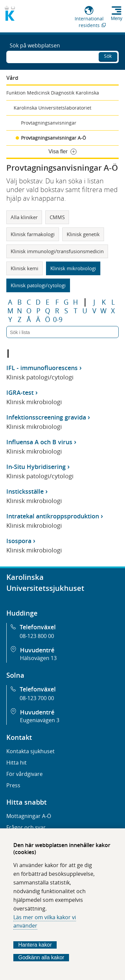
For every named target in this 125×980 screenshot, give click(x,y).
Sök (108, 56)
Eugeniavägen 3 (40, 720)
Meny (117, 18)
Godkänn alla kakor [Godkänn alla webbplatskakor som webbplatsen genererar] (41, 957)
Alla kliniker (24, 217)
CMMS (57, 217)
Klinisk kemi (24, 268)
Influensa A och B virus (39, 442)
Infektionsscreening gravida (46, 417)
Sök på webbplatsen (35, 45)
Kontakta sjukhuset (30, 751)
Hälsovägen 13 (38, 658)
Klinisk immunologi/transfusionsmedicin (57, 251)
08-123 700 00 (37, 698)
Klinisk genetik (83, 234)
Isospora (19, 541)
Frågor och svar (26, 827)
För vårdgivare (24, 774)
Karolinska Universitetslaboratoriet (52, 108)
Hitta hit (16, 763)
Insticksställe (25, 491)
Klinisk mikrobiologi (73, 268)
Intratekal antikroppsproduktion (53, 516)
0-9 (58, 320)
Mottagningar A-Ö (29, 816)
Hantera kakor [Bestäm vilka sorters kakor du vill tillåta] (35, 945)
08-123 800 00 (37, 636)
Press (13, 785)
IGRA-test (20, 392)
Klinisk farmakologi (33, 234)
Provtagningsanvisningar (49, 123)
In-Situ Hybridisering (36, 467)
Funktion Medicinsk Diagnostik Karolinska (53, 93)
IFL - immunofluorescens (42, 368)
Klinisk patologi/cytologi (38, 285)
